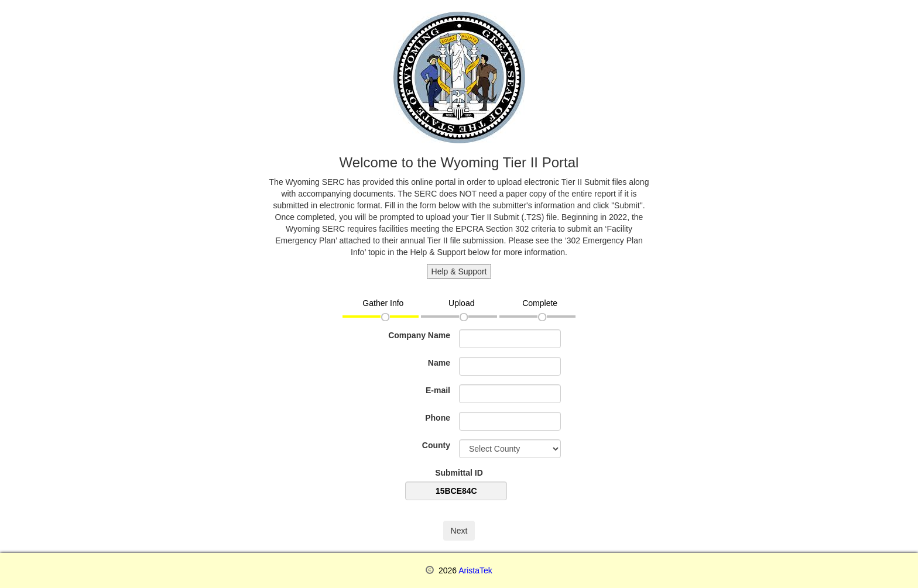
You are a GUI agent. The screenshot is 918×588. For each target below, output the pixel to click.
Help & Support (459, 271)
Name (439, 363)
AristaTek (475, 570)
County (436, 445)
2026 (446, 570)
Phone (438, 418)
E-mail (438, 390)
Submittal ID (459, 473)
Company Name (419, 335)
